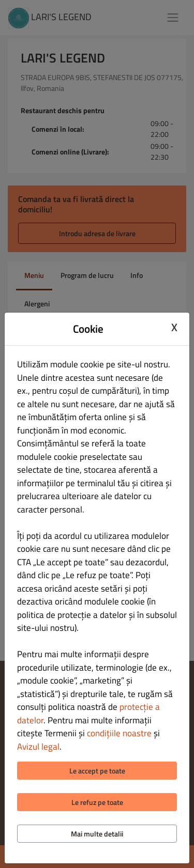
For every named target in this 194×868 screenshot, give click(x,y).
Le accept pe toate (97, 771)
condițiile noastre (119, 733)
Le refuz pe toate (97, 802)
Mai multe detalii (97, 834)
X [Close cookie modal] (174, 328)
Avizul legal (38, 747)
